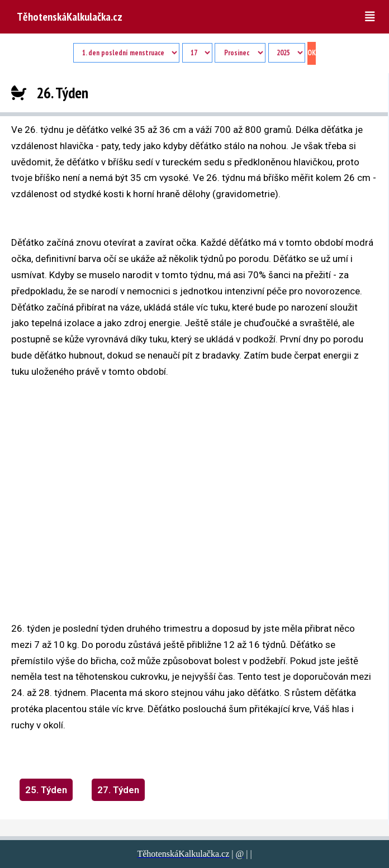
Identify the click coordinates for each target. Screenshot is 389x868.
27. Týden (118, 790)
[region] (140, 491)
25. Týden (46, 790)
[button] (373, 17)
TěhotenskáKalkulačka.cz (70, 17)
